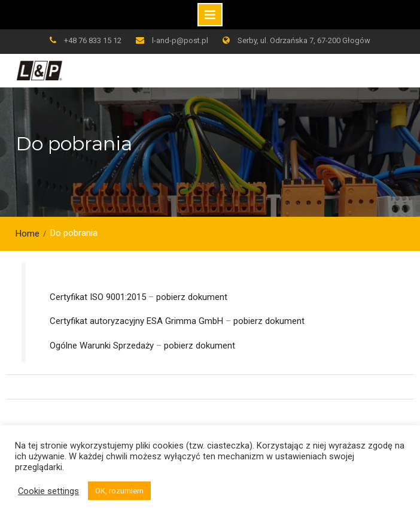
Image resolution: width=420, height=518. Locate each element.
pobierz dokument (192, 297)
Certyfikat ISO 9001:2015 (98, 297)
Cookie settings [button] (48, 491)
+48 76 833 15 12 (93, 40)
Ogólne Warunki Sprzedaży (102, 346)
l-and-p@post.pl (180, 40)
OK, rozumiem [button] (119, 491)
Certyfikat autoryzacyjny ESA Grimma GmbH (136, 321)
